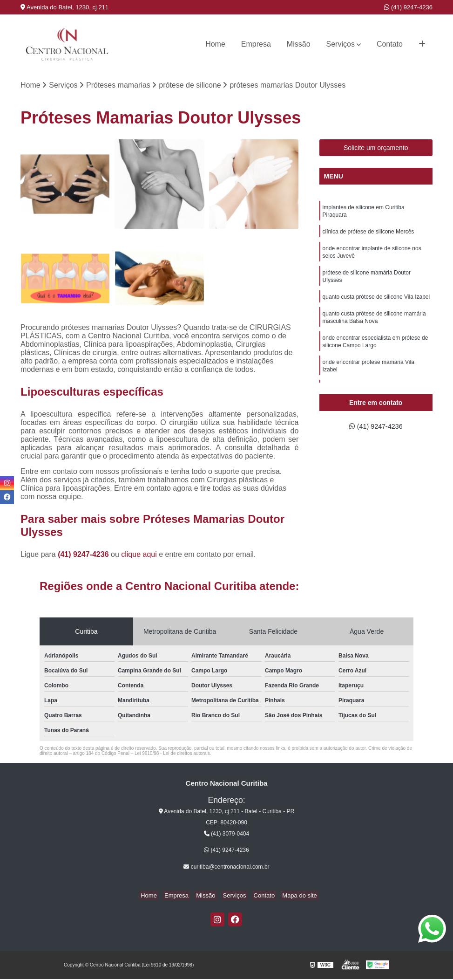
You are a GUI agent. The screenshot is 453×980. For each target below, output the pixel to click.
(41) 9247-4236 (408, 7)
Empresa (256, 44)
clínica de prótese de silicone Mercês (368, 235)
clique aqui (139, 555)
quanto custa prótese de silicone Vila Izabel (376, 305)
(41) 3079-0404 (226, 835)
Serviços (341, 44)
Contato (390, 44)
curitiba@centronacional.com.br (226, 868)
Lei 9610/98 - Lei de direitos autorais (172, 754)
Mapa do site (292, 896)
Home (215, 44)
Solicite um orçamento (376, 149)
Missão (299, 44)
